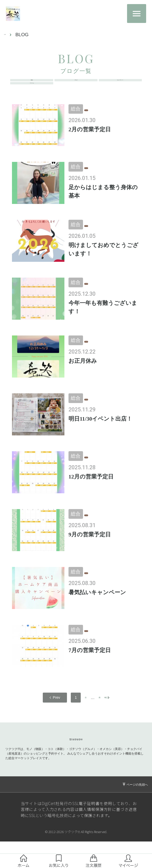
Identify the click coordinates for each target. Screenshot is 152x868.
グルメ (76, 85)
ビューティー (120, 85)
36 (94, 715)
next (115, 715)
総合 (32, 85)
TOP (9, 35)
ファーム (32, 96)
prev (37, 715)
